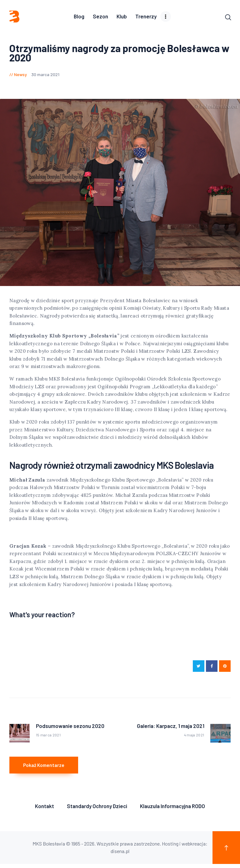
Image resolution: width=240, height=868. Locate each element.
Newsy (20, 75)
